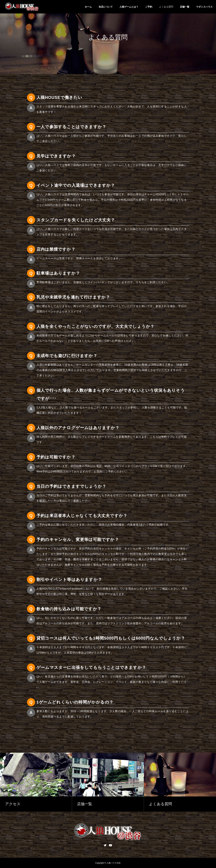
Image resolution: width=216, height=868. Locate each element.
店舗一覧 (185, 7)
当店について (106, 7)
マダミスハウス (204, 7)
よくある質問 (166, 7)
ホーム (88, 7)
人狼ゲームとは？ (129, 7)
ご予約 (149, 7)
